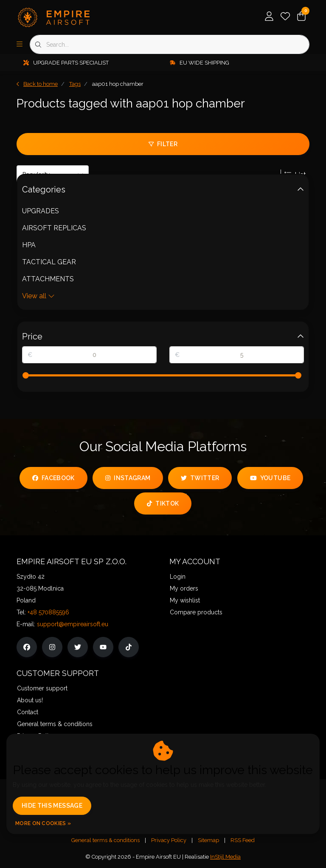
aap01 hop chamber (118, 84)
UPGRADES (41, 211)
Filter (163, 144)
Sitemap (208, 840)
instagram (128, 478)
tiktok (163, 503)
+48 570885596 (48, 612)
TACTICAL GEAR (49, 262)
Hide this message (52, 806)
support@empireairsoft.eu (73, 624)
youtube (270, 478)
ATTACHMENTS (48, 279)
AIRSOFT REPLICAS (54, 228)
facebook (53, 478)
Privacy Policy (169, 840)
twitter (200, 478)
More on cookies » (43, 823)
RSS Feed (243, 840)
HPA (29, 245)
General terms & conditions (105, 840)
